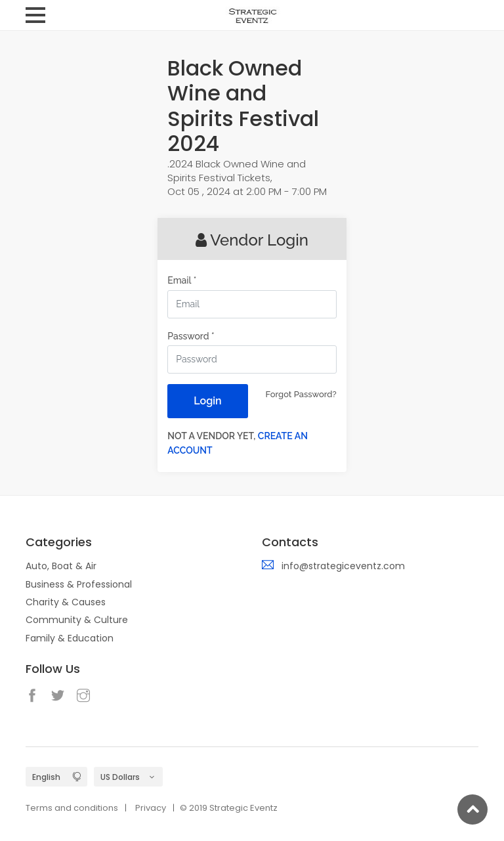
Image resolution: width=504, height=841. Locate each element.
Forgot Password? (301, 394)
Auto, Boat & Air (61, 566)
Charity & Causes (66, 602)
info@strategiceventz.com (343, 566)
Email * (182, 280)
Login (207, 401)
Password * (191, 336)
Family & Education (70, 638)
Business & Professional (79, 584)
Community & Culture (77, 620)
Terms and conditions (72, 808)
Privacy (151, 808)
